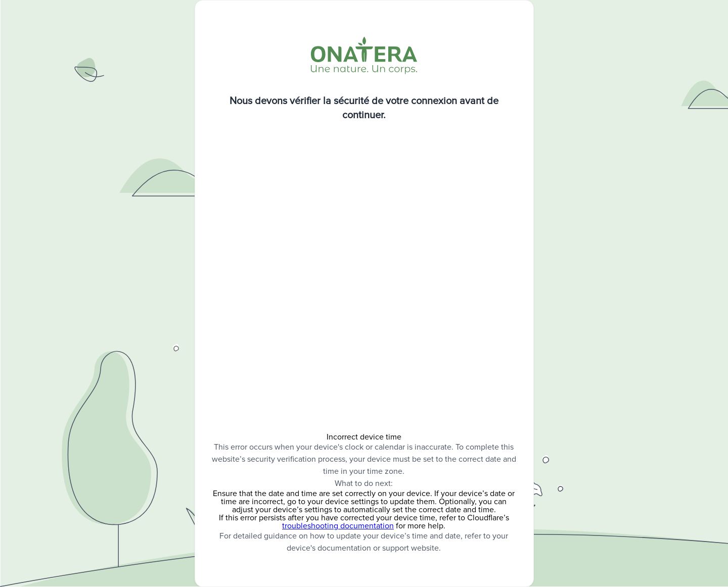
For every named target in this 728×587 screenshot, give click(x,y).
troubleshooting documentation (338, 526)
